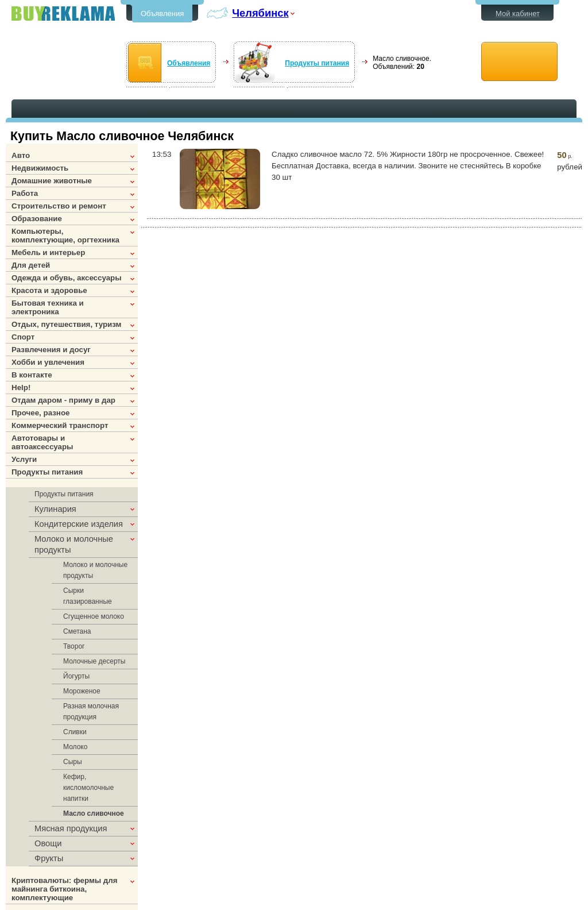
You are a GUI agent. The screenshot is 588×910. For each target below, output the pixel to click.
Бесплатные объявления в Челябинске (63, 14)
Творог (74, 646)
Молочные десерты (94, 661)
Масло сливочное (94, 813)
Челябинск (260, 13)
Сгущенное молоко (94, 616)
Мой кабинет (518, 14)
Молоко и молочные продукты (95, 570)
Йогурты (76, 676)
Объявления (162, 14)
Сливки (75, 732)
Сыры (73, 762)
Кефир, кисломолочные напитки (88, 788)
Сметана (77, 631)
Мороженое (82, 691)
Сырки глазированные (88, 596)
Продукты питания (317, 63)
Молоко (75, 747)
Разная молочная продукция (91, 712)
